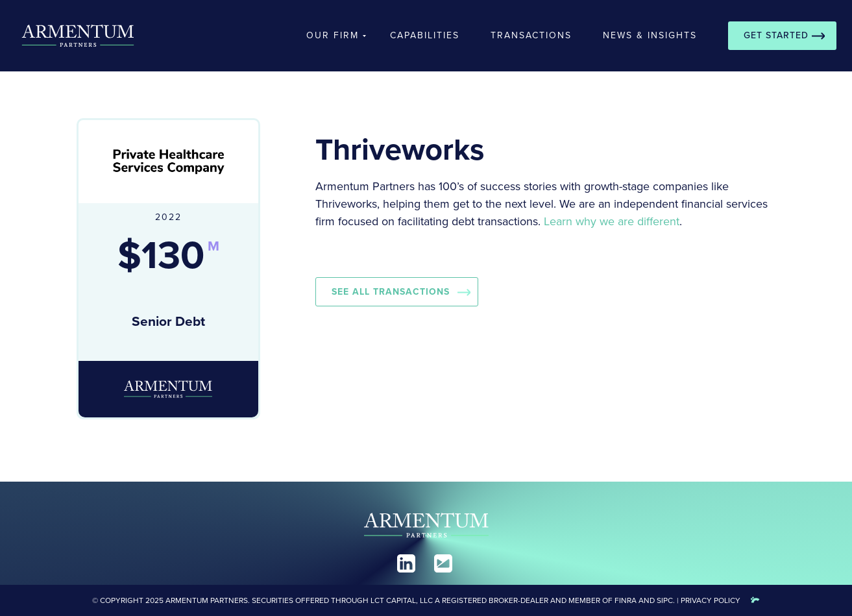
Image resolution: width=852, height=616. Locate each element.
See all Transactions (391, 292)
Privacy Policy (711, 600)
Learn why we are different (612, 221)
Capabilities (425, 35)
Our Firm (333, 35)
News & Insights (650, 35)
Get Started (776, 35)
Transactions (531, 35)
